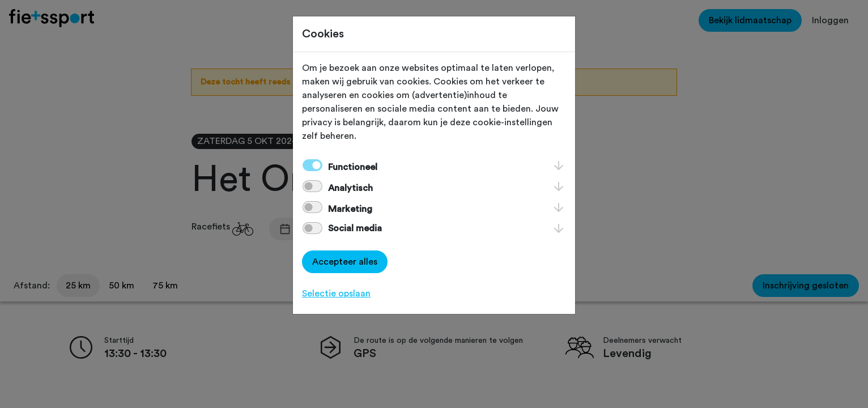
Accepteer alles (345, 262)
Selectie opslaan (336, 294)
